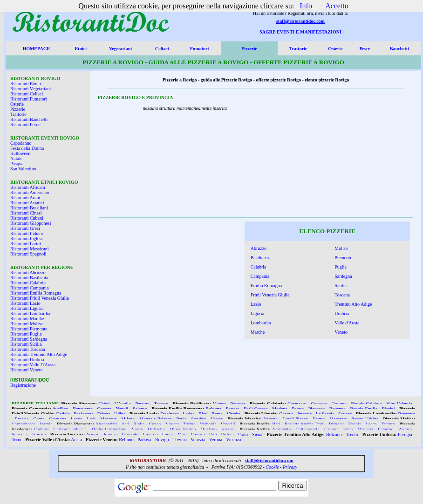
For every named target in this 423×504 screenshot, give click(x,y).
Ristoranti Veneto (27, 370)
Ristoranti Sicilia (26, 344)
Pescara (142, 404)
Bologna (213, 409)
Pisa (213, 434)
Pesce (365, 49)
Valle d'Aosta (347, 323)
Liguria (257, 313)
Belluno (126, 440)
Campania (260, 276)
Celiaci (162, 49)
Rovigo (162, 440)
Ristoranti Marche (27, 319)
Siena (257, 434)
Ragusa (405, 429)
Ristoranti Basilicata (29, 278)
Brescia (22, 419)
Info (306, 6)
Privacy (290, 467)
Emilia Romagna (266, 286)
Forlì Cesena (256, 409)
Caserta (104, 409)
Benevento (83, 409)
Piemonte (343, 258)
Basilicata (260, 258)
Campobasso (24, 424)
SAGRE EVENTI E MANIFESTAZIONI (300, 32)
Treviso (180, 440)
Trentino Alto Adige (353, 304)
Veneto (341, 332)
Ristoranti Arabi (25, 198)
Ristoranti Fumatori (29, 99)
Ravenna (338, 409)
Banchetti (399, 49)
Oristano (209, 429)
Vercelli (228, 424)
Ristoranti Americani (30, 192)
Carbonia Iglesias (70, 429)
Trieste (104, 414)
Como (39, 419)
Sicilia (341, 286)
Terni (17, 440)
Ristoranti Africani (28, 187)
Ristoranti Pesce (25, 124)
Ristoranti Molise (27, 324)
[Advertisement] (349, 155)
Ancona (270, 419)
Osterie (335, 49)
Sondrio (199, 419)
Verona (216, 440)
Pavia (182, 419)
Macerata (338, 419)
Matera (219, 404)
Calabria (259, 267)
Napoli (122, 409)
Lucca (168, 434)
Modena (280, 409)
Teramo (161, 404)
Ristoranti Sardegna (29, 339)
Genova (286, 414)
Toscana (342, 295)
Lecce (371, 424)
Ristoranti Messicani (30, 249)
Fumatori (200, 49)
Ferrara (233, 409)
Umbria (342, 313)
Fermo (319, 419)
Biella (139, 424)
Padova (144, 440)
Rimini (389, 409)
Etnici (81, 49)
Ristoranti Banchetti (29, 119)
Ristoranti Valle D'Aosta (33, 365)
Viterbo (233, 414)
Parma (298, 409)
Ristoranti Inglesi (26, 239)
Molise (341, 248)
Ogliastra (157, 429)
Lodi (91, 419)
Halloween (20, 153)
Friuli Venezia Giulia (270, 295)
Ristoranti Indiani (27, 233)
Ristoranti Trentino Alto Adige (39, 354)
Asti (125, 424)
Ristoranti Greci (25, 228)
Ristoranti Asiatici (27, 203)
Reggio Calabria (366, 404)
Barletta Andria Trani (305, 424)
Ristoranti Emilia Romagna (36, 293)
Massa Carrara (191, 434)
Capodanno (21, 143)
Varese (217, 419)
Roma (217, 414)
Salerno (140, 409)
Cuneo (155, 424)
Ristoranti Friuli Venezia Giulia (40, 298)
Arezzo (93, 434)
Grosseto (130, 434)
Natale (16, 158)
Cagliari (41, 429)
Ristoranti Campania (30, 288)
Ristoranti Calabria (28, 283)
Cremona (58, 419)
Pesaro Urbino (365, 419)
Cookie (272, 467)
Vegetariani (120, 49)
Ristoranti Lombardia (30, 313)
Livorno (150, 434)
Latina (189, 414)
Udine (120, 414)
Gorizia (63, 414)
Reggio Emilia (364, 409)
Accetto (337, 6)
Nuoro (137, 429)
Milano (128, 419)
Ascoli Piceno (295, 419)
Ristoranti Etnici (26, 84)
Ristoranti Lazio (25, 303)
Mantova (109, 419)
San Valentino (23, 169)
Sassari (228, 429)
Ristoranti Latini (26, 244)
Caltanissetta (308, 429)
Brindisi (336, 424)
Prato (243, 434)
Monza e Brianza (156, 419)
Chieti (104, 404)
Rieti (203, 414)
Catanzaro (297, 404)
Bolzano (334, 434)
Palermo (385, 429)
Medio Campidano (109, 429)
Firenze (111, 434)
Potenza (238, 404)
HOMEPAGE (36, 49)
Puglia (341, 267)
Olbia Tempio (183, 429)
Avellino (60, 409)
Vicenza (233, 440)
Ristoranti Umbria (27, 360)
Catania (331, 429)
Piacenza (317, 409)
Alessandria (106, 424)
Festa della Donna (27, 148)
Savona (345, 414)
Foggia (355, 424)
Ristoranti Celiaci (27, 94)
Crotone (339, 404)
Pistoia (228, 434)
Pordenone (84, 414)
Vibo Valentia (399, 404)
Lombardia (261, 323)
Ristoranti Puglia (26, 334)
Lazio (256, 304)
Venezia (198, 440)
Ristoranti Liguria (27, 308)
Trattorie (298, 49)
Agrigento (282, 429)
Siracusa (20, 434)
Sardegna (343, 276)
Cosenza (319, 404)
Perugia (405, 434)
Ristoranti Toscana (27, 349)
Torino (189, 424)
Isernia (46, 424)
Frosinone (170, 414)
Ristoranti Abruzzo (28, 272)
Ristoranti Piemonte (29, 329)
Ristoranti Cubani (27, 218)
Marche (258, 332)
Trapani (39, 434)
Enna (348, 429)
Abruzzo (259, 248)
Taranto (388, 424)
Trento (352, 434)
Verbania (208, 424)
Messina (365, 429)
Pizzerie (249, 49)
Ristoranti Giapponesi (31, 223)
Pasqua (17, 164)
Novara (172, 424)
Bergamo (406, 414)
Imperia (304, 414)
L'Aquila (122, 404)
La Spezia (325, 414)
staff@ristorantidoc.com (300, 21)
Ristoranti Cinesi (26, 213)
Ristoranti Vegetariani (31, 89)
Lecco (76, 419)
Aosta (76, 440)
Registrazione (23, 385)
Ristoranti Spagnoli (28, 254)
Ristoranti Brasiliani (29, 208)
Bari (276, 424)
